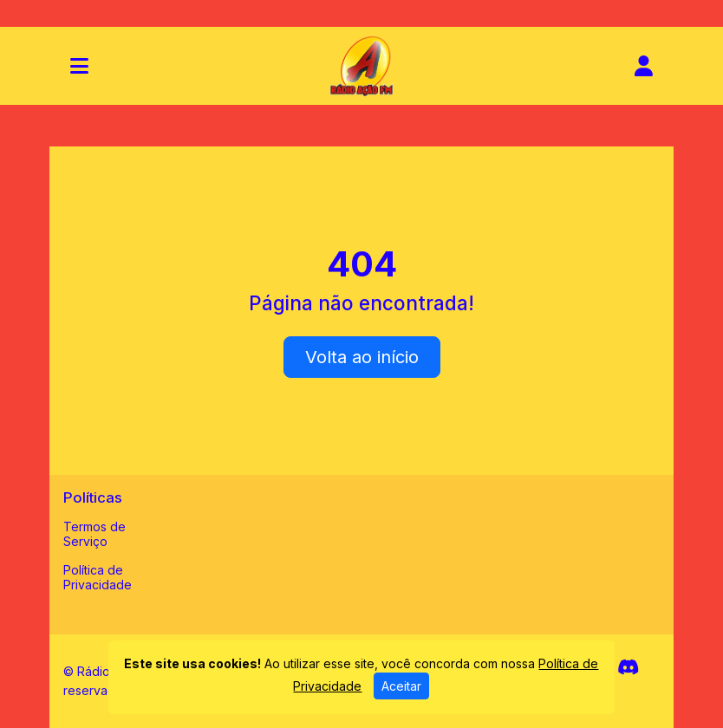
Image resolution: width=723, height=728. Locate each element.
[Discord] (628, 667)
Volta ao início (362, 357)
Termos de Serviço (94, 534)
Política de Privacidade (98, 577)
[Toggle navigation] (79, 66)
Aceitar (401, 686)
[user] (644, 66)
